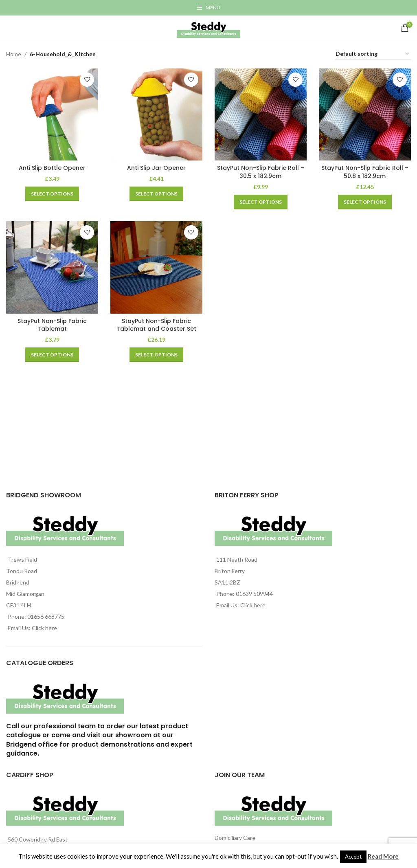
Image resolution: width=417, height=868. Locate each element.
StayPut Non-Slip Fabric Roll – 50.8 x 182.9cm (365, 172)
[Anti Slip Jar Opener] (156, 114)
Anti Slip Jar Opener (156, 168)
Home (14, 54)
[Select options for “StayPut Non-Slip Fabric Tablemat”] (52, 355)
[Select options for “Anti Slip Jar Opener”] (156, 194)
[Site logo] (208, 27)
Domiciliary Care (235, 838)
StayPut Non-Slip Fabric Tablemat (52, 325)
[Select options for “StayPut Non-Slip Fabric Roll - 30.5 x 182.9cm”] (261, 202)
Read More (383, 856)
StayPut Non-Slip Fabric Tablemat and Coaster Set (156, 325)
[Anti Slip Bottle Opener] (52, 114)
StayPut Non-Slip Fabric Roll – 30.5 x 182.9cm (261, 172)
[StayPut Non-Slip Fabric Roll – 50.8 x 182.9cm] (365, 114)
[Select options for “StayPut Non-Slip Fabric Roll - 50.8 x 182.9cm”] (365, 202)
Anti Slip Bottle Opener (52, 168)
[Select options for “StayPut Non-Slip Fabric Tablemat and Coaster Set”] (156, 355)
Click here (44, 628)
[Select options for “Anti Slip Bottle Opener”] (52, 194)
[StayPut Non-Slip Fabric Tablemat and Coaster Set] (156, 267)
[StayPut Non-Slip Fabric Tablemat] (52, 267)
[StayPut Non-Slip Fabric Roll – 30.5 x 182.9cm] (261, 114)
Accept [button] (353, 857)
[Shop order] (373, 54)
